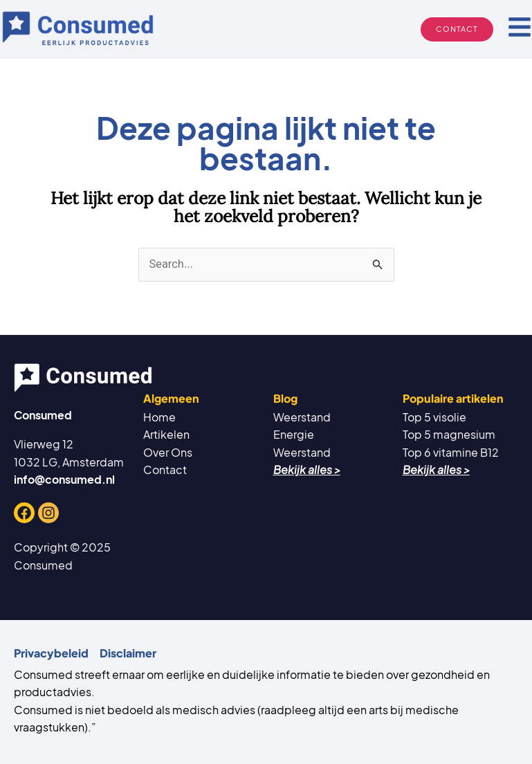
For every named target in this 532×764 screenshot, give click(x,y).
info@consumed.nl (64, 479)
